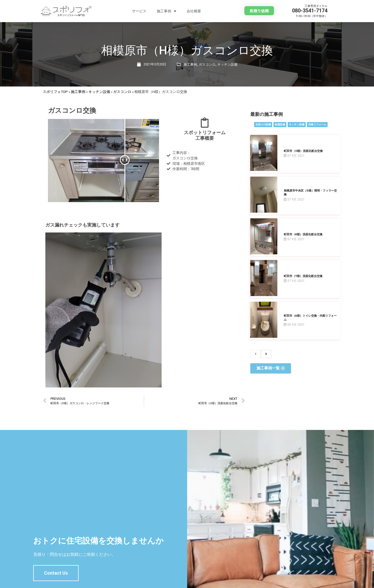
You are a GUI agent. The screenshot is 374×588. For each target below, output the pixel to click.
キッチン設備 (227, 64)
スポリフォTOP (55, 92)
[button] (259, 11)
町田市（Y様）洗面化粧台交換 (303, 276)
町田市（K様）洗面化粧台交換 (303, 234)
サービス (139, 11)
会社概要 (194, 11)
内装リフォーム (317, 124)
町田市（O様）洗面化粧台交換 (303, 151)
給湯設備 (280, 124)
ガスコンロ (207, 64)
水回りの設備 (263, 124)
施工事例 (167, 11)
